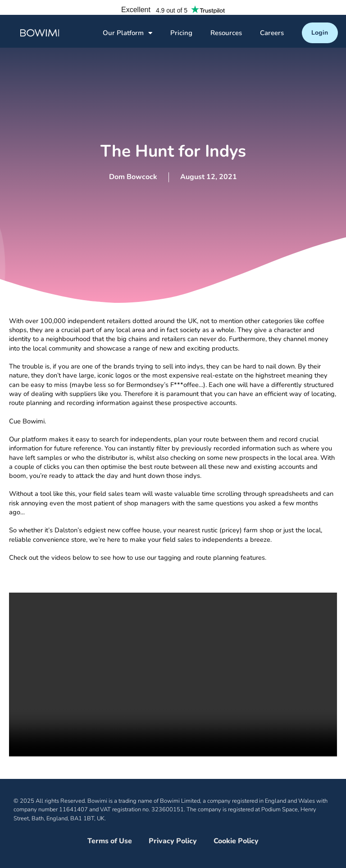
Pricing (181, 33)
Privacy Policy (173, 841)
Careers (272, 33)
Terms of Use (110, 841)
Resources (226, 33)
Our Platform (127, 33)
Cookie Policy (236, 841)
